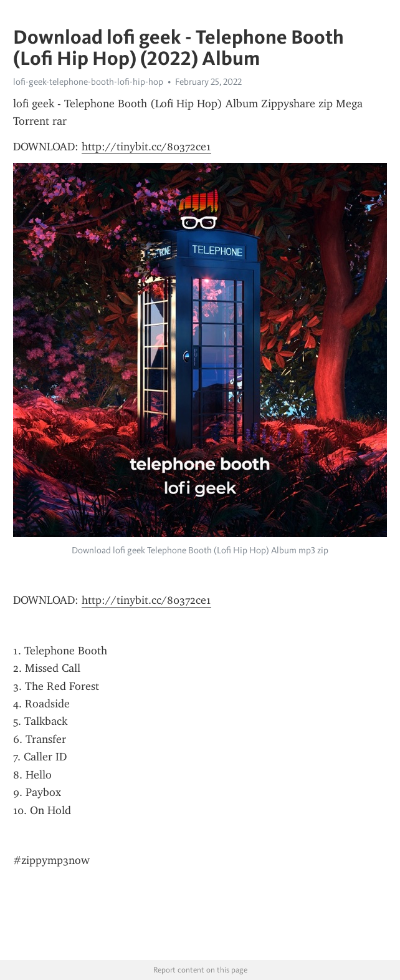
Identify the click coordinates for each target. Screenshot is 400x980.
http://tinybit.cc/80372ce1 (146, 147)
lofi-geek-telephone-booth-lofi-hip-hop (88, 82)
